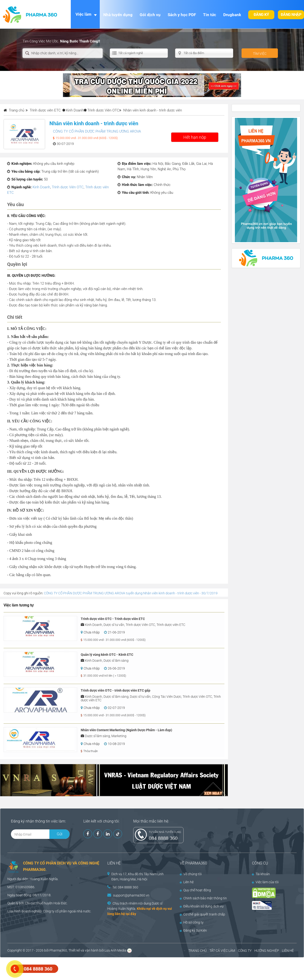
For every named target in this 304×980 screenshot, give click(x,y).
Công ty (49, 911)
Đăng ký (261, 15)
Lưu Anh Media (115, 950)
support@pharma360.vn (131, 895)
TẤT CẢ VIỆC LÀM (222, 951)
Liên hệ (187, 882)
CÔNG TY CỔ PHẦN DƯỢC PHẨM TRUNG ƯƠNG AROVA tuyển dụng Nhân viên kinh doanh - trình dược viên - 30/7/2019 (131, 593)
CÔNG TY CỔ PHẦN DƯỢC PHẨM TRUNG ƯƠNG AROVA (97, 131)
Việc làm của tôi (265, 882)
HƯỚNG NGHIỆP (267, 951)
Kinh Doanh (75, 110)
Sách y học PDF (182, 15)
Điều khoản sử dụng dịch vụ (202, 906)
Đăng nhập (291, 15)
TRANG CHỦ (197, 951)
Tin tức (210, 15)
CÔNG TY (245, 951)
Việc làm (83, 14)
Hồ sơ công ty (192, 922)
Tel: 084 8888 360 (125, 887)
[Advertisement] (86, 968)
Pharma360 (58, 950)
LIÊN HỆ (288, 951)
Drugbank (232, 15)
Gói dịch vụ (150, 15)
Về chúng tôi (191, 874)
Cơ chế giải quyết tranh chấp (202, 914)
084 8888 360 (163, 838)
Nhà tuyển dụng (118, 15)
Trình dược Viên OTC (103, 110)
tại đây (131, 914)
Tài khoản (261, 874)
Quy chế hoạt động (195, 890)
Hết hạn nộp (195, 137)
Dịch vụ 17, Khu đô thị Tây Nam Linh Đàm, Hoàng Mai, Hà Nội (138, 877)
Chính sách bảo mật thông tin (203, 898)
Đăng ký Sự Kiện (193, 930)
